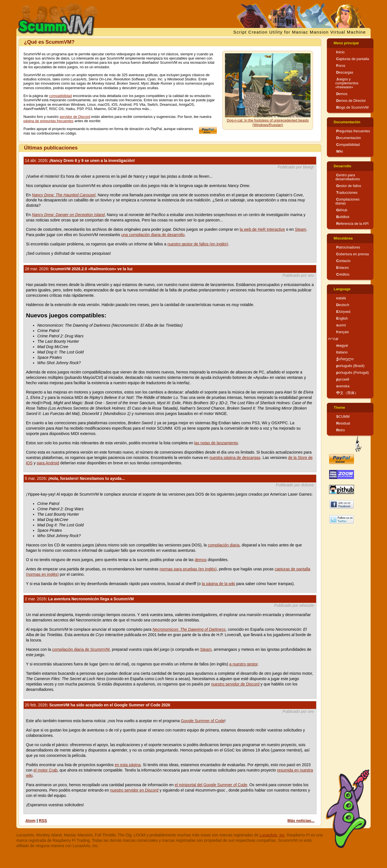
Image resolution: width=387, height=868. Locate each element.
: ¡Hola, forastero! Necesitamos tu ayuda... (75, 478)
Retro (341, 430)
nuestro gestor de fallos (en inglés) (198, 244)
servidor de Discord (75, 117)
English (342, 318)
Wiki (340, 151)
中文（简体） (347, 393)
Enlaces (343, 268)
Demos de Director (351, 101)
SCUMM (343, 417)
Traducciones (347, 193)
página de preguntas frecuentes (48, 121)
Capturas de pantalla (353, 59)
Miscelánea (343, 238)
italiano (342, 352)
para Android (48, 463)
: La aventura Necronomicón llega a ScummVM (79, 599)
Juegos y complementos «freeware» (347, 83)
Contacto (343, 261)
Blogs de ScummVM (352, 107)
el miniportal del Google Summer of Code (211, 785)
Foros (341, 66)
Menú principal (346, 43)
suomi (341, 325)
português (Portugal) (353, 373)
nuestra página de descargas (235, 458)
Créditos (343, 274)
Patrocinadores (348, 247)
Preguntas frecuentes (353, 131)
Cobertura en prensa (353, 254)
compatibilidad (61, 96)
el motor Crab (45, 770)
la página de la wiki (218, 584)
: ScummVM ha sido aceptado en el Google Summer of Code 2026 (98, 705)
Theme (339, 408)
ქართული (345, 359)
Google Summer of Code (203, 721)
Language (342, 289)
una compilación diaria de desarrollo (153, 235)
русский (343, 379)
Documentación (347, 122)
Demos (342, 94)
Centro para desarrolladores (348, 177)
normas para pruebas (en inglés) (188, 569)
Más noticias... (301, 821)
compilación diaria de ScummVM (81, 649)
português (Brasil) (350, 366)
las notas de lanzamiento (216, 443)
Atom (30, 821)
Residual (343, 423)
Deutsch (343, 305)
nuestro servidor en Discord (134, 790)
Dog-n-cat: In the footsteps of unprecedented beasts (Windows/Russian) (268, 123)
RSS (43, 821)
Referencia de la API (352, 224)
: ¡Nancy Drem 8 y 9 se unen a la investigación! (80, 161)
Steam (301, 229)
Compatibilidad (348, 145)
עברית (333, 339)
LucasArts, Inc (272, 835)
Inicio (340, 52)
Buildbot (343, 217)
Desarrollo (342, 166)
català (341, 298)
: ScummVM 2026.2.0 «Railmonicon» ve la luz (79, 269)
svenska (343, 386)
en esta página (128, 765)
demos (201, 560)
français (343, 332)
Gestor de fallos (349, 186)
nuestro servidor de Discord (235, 684)
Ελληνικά (343, 312)
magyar (342, 346)
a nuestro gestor (243, 664)
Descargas (345, 72)
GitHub (342, 210)
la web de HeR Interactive (262, 229)
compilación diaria (224, 545)
